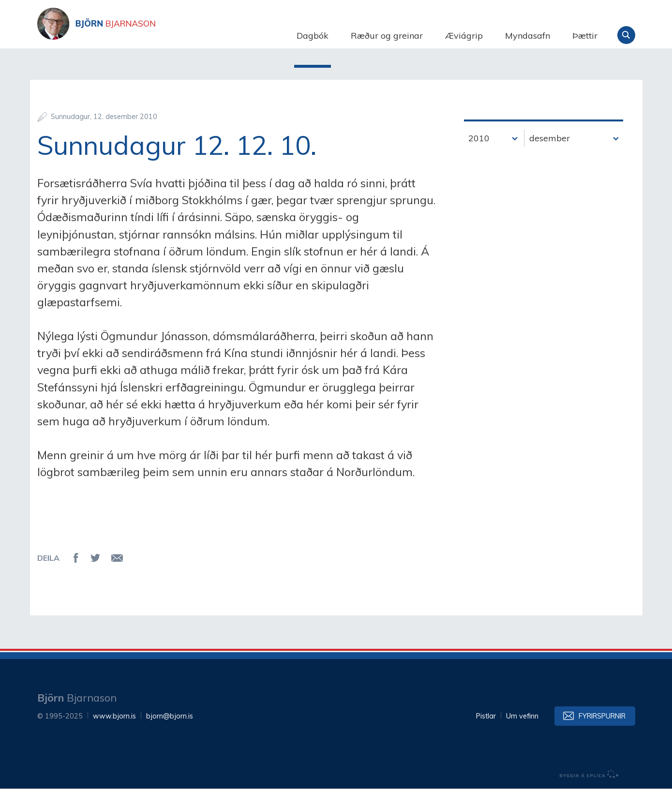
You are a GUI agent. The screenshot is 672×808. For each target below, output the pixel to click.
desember (550, 157)
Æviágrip (464, 36)
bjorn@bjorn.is (170, 735)
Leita (626, 35)
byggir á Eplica (589, 793)
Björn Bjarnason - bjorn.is (134, 35)
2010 (479, 157)
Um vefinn (522, 735)
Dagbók (313, 36)
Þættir (585, 36)
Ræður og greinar (387, 36)
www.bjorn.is (114, 735)
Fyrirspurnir (602, 735)
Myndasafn (528, 36)
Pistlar (486, 735)
